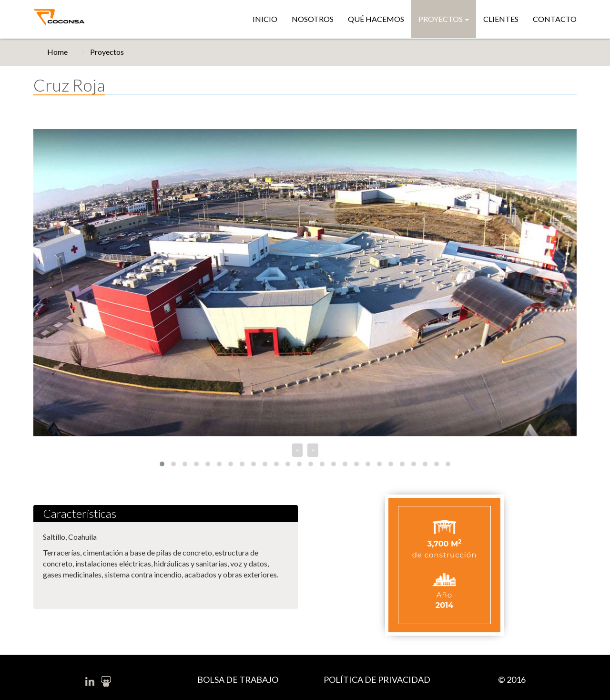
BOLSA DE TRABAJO (238, 679)
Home (57, 52)
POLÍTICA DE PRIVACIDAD (377, 679)
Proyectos (444, 19)
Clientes (501, 19)
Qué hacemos (376, 19)
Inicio (265, 19)
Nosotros (313, 19)
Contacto (555, 19)
